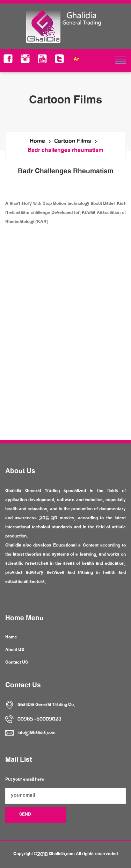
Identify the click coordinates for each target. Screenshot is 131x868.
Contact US (17, 663)
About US (15, 650)
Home (37, 142)
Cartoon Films (73, 142)
